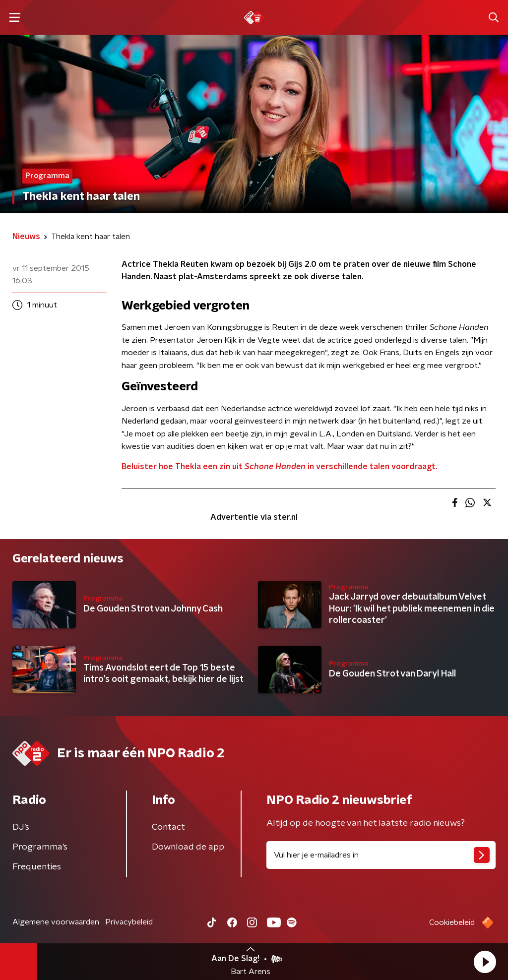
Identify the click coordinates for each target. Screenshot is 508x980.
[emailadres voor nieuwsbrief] (381, 855)
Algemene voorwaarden (56, 922)
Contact (168, 827)
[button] (485, 962)
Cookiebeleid (452, 922)
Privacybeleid (129, 922)
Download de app (188, 847)
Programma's (40, 847)
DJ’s (21, 827)
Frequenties (37, 867)
